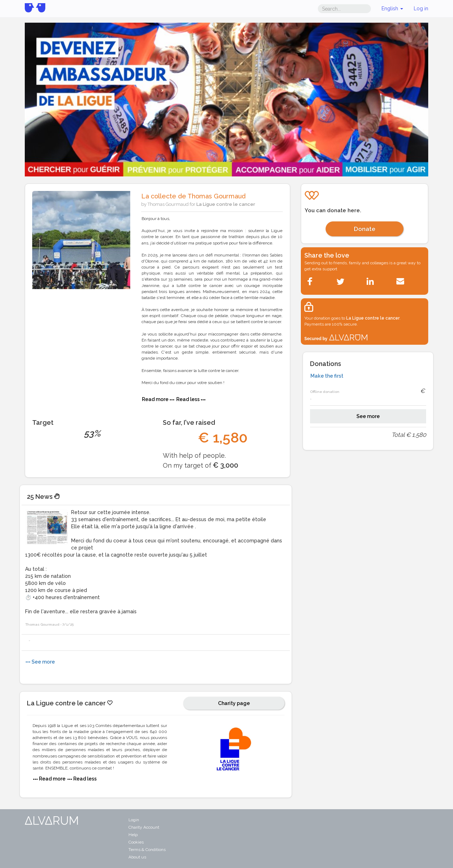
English (392, 9)
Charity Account (144, 827)
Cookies (136, 842)
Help (133, 835)
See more (368, 416)
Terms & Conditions (147, 850)
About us (137, 857)
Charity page (234, 703)
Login (134, 820)
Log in (421, 9)
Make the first (327, 376)
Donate (365, 229)
